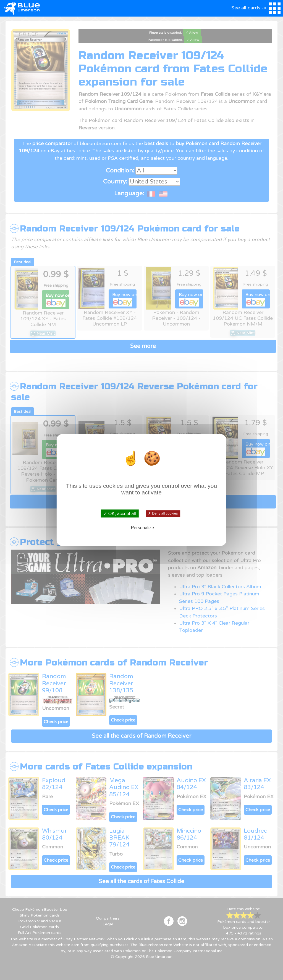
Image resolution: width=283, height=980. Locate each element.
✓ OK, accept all (120, 514)
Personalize (143, 527)
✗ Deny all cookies (163, 513)
